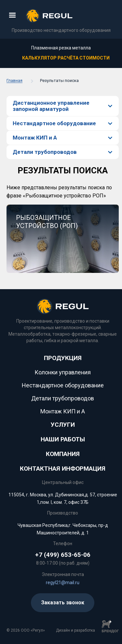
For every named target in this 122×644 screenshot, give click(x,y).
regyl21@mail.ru (63, 583)
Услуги (63, 425)
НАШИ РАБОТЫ (63, 439)
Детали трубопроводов (45, 152)
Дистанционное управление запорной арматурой (51, 106)
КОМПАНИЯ (63, 454)
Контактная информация (63, 469)
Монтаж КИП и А (35, 138)
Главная (14, 81)
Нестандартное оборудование (54, 123)
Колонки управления (63, 372)
